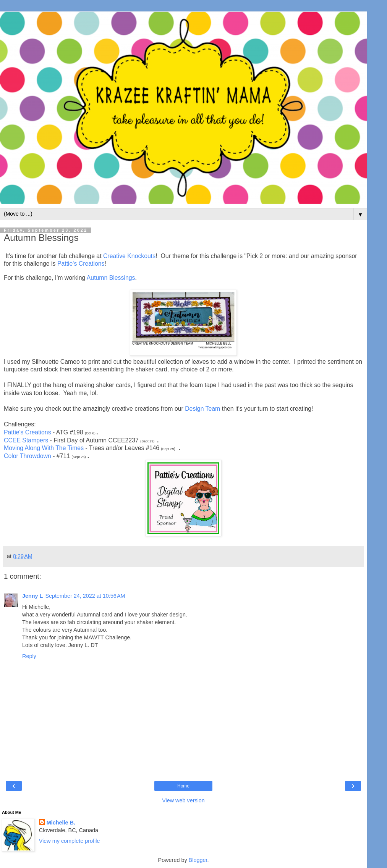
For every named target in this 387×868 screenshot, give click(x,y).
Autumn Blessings (111, 278)
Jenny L (32, 596)
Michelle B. (61, 823)
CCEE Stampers (26, 440)
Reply (29, 656)
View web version (183, 800)
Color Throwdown (28, 456)
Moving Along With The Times (44, 448)
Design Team (202, 409)
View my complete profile (70, 841)
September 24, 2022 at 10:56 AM (85, 596)
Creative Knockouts (129, 256)
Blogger (198, 860)
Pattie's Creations (81, 264)
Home (183, 786)
